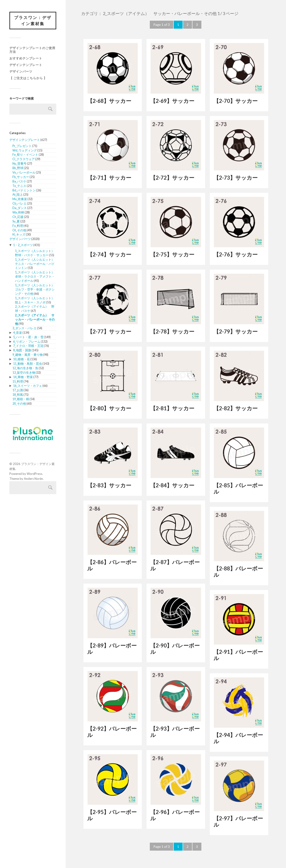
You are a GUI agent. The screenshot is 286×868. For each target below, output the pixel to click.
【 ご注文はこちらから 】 (28, 78)
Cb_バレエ (19, 203)
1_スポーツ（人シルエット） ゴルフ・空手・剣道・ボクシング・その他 (36, 289)
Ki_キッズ (19, 234)
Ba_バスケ (19, 181)
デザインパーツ (21, 71)
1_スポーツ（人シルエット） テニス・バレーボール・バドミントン (36, 264)
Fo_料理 (18, 226)
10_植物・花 (21, 359)
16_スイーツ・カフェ (28, 386)
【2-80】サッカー (109, 408)
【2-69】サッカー (172, 101)
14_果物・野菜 (23, 377)
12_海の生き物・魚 (25, 368)
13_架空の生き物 (24, 372)
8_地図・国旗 (22, 350)
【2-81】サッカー (172, 408)
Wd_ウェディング (25, 150)
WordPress (34, 474)
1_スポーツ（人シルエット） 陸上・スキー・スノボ (36, 300)
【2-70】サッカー (236, 101)
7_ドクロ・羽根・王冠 (28, 346)
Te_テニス (19, 186)
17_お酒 (18, 390)
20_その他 (19, 403)
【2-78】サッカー (172, 331)
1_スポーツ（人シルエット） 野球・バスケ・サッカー (36, 253)
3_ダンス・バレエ (24, 328)
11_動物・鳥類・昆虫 (28, 364)
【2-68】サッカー (109, 101)
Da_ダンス (20, 208)
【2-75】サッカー (172, 254)
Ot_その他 (19, 230)
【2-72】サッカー (172, 178)
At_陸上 (18, 194)
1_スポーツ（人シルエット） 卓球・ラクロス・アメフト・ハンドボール (36, 276)
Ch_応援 (18, 217)
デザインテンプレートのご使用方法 (32, 50)
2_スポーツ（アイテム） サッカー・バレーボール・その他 (35, 319)
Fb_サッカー (21, 177)
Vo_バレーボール (24, 172)
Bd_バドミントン (24, 190)
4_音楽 (18, 333)
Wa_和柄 (18, 212)
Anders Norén (33, 479)
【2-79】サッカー (236, 331)
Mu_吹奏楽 (20, 199)
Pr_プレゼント (22, 146)
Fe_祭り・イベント (25, 155)
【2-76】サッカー (236, 254)
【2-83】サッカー (109, 485)
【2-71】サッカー (109, 178)
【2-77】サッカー (109, 331)
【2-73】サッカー (236, 178)
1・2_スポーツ (23, 245)
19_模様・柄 (21, 399)
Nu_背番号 (19, 163)
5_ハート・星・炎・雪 (28, 337)
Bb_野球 (18, 168)
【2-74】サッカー (109, 254)
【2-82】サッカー (236, 408)
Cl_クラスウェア (24, 159)
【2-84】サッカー (172, 485)
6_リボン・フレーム (27, 341)
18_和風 (18, 395)
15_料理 (18, 381)
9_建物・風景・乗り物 (28, 355)
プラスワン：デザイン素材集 (33, 21)
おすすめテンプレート (26, 58)
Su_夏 (16, 221)
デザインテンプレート (26, 65)
